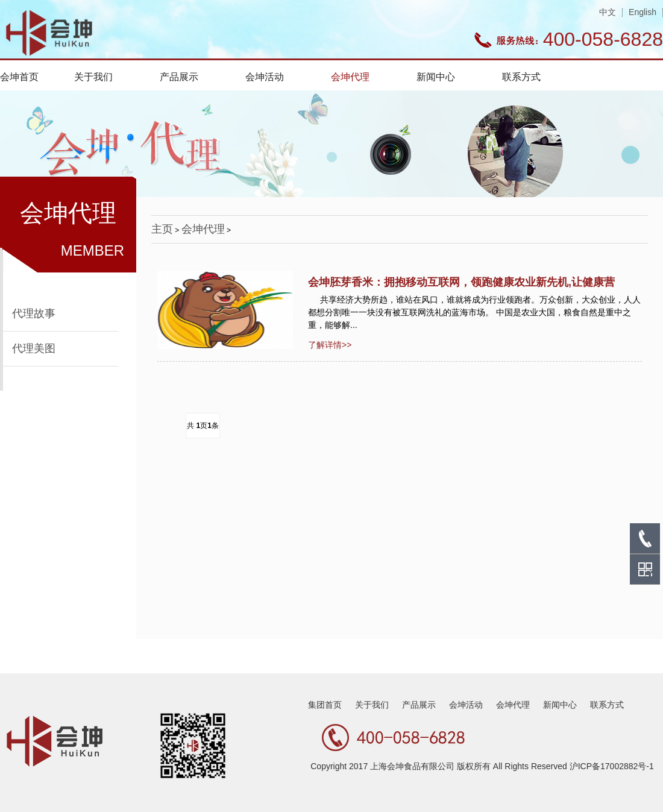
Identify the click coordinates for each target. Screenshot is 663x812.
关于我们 (93, 77)
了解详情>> (330, 345)
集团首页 (325, 705)
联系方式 (521, 77)
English (643, 12)
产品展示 (179, 77)
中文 (608, 12)
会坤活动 (265, 77)
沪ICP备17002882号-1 (612, 766)
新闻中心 (436, 77)
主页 (162, 229)
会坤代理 (350, 77)
